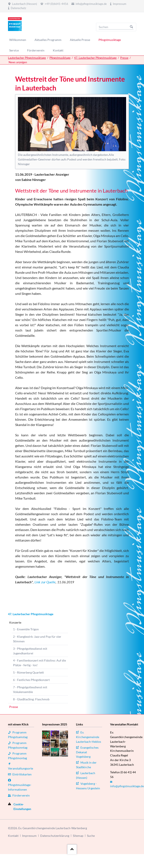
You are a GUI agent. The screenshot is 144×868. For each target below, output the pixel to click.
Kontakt (13, 836)
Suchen (131, 27)
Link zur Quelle (45, 582)
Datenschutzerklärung (55, 836)
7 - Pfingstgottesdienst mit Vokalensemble (30, 689)
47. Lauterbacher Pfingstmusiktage (95, 58)
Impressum (29, 836)
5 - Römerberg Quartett (28, 672)
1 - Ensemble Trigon (26, 629)
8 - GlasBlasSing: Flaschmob (31, 699)
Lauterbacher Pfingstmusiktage (27, 58)
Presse (124, 58)
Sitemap (78, 836)
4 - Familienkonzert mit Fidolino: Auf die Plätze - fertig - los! (39, 663)
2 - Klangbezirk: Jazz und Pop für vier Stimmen (37, 639)
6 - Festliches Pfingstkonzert (31, 680)
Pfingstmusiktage (60, 58)
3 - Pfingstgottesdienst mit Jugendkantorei (30, 651)
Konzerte (15, 622)
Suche (91, 836)
